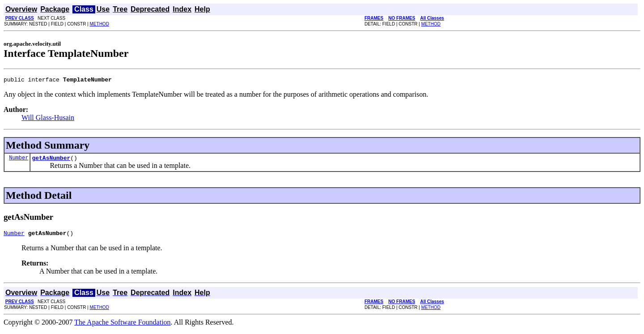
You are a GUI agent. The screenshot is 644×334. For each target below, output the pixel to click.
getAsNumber (51, 160)
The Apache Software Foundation (123, 326)
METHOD (100, 24)
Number (19, 160)
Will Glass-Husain (48, 119)
